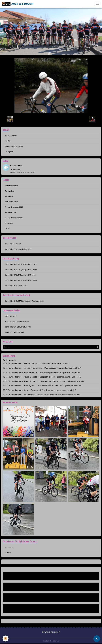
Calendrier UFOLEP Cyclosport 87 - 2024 (21, 264)
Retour (51, 119)
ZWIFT (8, 229)
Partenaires (10, 191)
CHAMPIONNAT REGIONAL (15, 332)
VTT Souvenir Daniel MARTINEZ (17, 322)
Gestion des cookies (51, 641)
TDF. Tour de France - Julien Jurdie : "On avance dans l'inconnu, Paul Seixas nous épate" (44, 381)
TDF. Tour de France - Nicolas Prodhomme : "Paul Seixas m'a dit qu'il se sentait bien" (42, 368)
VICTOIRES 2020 (11, 202)
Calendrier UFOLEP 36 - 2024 (16, 286)
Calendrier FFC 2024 (13, 244)
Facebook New (11, 136)
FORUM (8, 553)
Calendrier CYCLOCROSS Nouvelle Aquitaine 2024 (24, 301)
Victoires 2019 (11, 213)
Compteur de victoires (14, 146)
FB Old (8, 141)
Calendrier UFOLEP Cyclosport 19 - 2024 (21, 275)
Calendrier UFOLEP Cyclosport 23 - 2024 (21, 270)
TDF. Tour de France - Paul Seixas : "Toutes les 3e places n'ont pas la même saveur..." (42, 395)
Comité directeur (12, 186)
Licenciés (9, 223)
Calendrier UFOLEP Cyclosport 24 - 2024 (21, 281)
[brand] (18, 4)
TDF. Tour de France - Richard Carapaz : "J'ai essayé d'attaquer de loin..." (36, 364)
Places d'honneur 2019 (14, 218)
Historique (9, 197)
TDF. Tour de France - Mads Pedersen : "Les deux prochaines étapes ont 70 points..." (42, 372)
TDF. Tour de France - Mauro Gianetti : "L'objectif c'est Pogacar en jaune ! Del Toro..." (42, 377)
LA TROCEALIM (11, 316)
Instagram (9, 152)
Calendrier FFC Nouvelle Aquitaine (18, 249)
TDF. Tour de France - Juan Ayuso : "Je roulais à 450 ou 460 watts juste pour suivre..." (43, 386)
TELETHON (9, 547)
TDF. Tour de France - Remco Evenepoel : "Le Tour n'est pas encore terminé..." (39, 390)
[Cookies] (6, 638)
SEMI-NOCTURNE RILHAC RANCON (18, 327)
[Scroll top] (97, 639)
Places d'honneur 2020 (14, 207)
